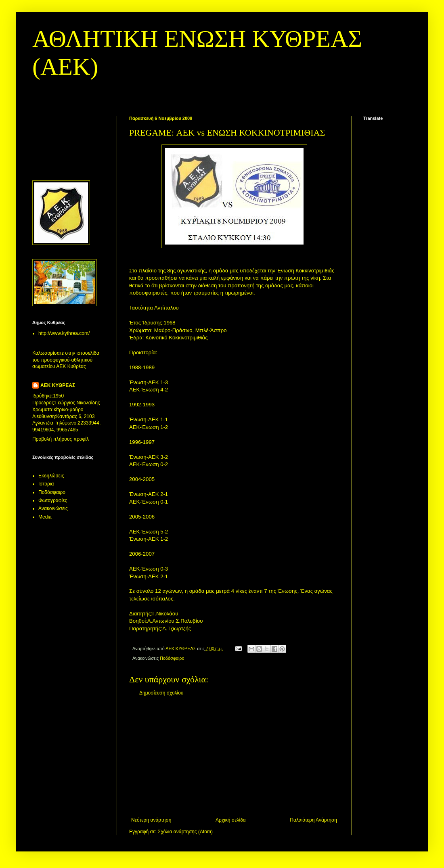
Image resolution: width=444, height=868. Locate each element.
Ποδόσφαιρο (172, 658)
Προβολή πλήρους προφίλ (61, 439)
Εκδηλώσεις (51, 476)
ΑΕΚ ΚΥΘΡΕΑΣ (58, 385)
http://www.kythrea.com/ (64, 333)
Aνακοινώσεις (53, 508)
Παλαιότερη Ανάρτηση (313, 820)
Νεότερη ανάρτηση (151, 820)
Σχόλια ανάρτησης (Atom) (185, 832)
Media (45, 517)
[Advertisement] (234, 757)
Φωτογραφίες (53, 500)
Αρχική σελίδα (231, 820)
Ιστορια (46, 484)
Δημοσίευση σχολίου (161, 693)
